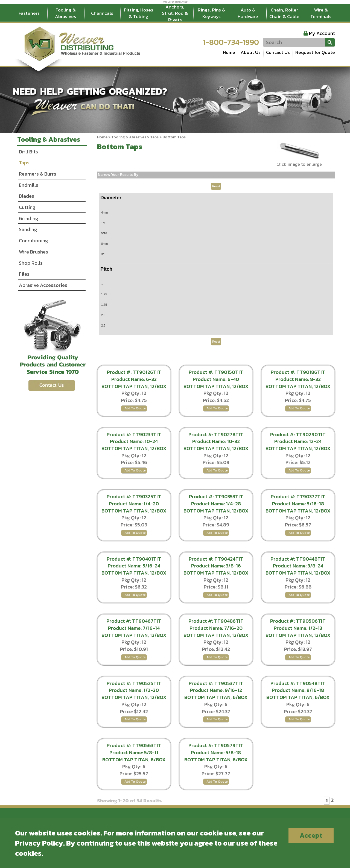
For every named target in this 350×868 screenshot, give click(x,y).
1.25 (104, 294)
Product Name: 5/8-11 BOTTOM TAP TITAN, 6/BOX (134, 756)
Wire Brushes (33, 252)
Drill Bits (28, 152)
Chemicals (102, 13)
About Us (251, 52)
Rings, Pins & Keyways (212, 13)
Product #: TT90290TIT (298, 434)
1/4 (103, 223)
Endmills (29, 185)
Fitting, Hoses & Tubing (138, 13)
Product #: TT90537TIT (216, 683)
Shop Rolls (31, 263)
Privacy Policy (39, 843)
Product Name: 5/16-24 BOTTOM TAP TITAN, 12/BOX (134, 569)
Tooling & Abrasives (65, 13)
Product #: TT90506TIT (298, 621)
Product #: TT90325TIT (134, 496)
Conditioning (33, 241)
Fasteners (29, 13)
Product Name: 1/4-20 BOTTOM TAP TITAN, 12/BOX (134, 507)
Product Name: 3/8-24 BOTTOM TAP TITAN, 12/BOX (298, 569)
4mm (104, 212)
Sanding (28, 229)
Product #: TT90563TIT (134, 745)
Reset (216, 186)
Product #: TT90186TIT (298, 372)
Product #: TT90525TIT (134, 683)
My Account (322, 33)
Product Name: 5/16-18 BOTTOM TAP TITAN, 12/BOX (298, 507)
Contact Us (278, 52)
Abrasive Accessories (43, 285)
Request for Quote (315, 52)
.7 (102, 284)
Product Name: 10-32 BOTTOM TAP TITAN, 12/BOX (216, 445)
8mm (104, 244)
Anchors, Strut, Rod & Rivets (175, 13)
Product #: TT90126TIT (134, 372)
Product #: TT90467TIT (134, 621)
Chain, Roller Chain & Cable (284, 13)
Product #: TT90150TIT (216, 372)
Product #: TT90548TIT (298, 683)
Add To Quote (135, 408)
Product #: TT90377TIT (298, 496)
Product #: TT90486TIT (216, 621)
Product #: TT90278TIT (216, 434)
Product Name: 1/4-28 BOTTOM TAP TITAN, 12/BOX (216, 507)
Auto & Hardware (248, 13)
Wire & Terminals (321, 13)
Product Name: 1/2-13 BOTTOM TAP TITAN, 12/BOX (298, 632)
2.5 (103, 325)
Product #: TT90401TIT (134, 559)
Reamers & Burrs (38, 174)
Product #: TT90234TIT (134, 434)
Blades (27, 196)
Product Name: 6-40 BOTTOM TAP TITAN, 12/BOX (216, 383)
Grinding (28, 218)
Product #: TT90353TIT (216, 496)
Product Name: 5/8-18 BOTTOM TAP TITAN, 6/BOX (216, 756)
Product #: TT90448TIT (298, 559)
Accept (311, 835)
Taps (154, 137)
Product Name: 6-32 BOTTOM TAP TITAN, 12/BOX (134, 383)
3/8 (103, 254)
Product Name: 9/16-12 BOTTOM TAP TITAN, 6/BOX (216, 694)
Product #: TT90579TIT (216, 745)
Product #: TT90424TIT (216, 559)
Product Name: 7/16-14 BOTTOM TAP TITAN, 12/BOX (134, 632)
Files (24, 274)
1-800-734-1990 (231, 42)
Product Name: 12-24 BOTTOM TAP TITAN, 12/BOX (298, 445)
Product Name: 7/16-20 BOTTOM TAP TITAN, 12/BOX (216, 632)
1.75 (104, 305)
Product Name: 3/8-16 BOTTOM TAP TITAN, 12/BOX (216, 569)
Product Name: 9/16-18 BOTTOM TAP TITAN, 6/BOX (298, 694)
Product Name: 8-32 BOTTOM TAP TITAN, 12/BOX (298, 383)
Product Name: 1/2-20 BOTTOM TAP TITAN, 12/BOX (134, 694)
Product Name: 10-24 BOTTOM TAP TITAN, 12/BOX (134, 445)
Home (229, 52)
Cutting (27, 207)
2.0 (103, 315)
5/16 (104, 233)
